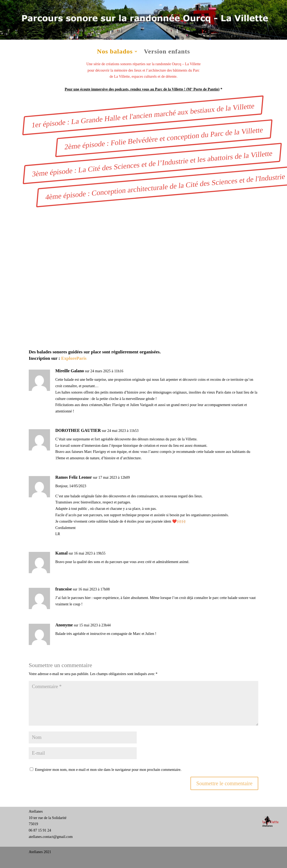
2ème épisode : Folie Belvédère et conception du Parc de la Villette (164, 138)
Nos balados (115, 52)
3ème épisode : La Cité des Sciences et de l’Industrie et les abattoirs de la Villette (152, 164)
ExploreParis (74, 358)
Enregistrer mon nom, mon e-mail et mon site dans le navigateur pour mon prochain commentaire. (108, 770)
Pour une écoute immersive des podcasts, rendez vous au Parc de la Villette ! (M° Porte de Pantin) (142, 89)
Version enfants (167, 52)
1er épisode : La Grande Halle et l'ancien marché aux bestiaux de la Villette (143, 115)
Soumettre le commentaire (224, 783)
